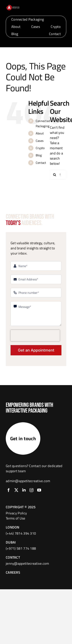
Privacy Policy (16, 513)
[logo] (13, 6)
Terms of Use (16, 518)
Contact (41, 163)
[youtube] (39, 490)
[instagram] (31, 490)
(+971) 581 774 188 (21, 548)
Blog (39, 155)
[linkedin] (24, 490)
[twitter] (16, 490)
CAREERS (13, 572)
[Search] (55, 175)
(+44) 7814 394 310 (21, 533)
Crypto (40, 148)
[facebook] (9, 490)
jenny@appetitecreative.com (27, 563)
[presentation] (35, 336)
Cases (40, 141)
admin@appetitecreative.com (28, 481)
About (40, 133)
